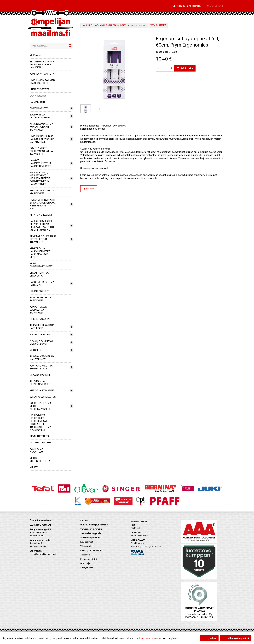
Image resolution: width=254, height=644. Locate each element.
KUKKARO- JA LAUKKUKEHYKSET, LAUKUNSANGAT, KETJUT (40, 253)
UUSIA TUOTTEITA (40, 89)
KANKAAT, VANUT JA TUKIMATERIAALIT (41, 367)
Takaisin (89, 189)
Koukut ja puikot (139, 25)
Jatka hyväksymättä (236, 638)
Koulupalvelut (87, 542)
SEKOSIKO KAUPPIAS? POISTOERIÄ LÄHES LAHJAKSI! (42, 65)
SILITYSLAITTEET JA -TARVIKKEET (42, 299)
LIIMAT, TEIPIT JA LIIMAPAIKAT (39, 274)
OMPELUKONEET (39, 108)
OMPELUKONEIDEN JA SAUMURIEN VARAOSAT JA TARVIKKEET (43, 139)
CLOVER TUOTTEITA (41, 443)
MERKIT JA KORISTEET (42, 391)
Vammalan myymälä (91, 533)
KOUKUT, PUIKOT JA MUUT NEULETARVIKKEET (104, 25)
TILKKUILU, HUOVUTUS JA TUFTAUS (42, 327)
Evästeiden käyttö (89, 559)
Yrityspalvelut (87, 546)
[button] (187, 6)
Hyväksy (209, 638)
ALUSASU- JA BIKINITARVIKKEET (40, 383)
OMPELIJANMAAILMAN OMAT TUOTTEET (42, 82)
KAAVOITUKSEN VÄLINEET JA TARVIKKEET (38, 310)
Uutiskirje (85, 563)
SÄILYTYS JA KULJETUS (43, 397)
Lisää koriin (185, 68)
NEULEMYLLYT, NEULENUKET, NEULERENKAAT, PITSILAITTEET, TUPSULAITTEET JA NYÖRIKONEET (40, 423)
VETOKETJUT (37, 350)
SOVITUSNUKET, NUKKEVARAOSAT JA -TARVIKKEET (42, 151)
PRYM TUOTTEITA (39, 436)
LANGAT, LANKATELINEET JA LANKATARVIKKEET (40, 163)
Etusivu (35, 55)
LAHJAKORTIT (38, 102)
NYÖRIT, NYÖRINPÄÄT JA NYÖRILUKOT (41, 342)
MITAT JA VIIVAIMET (41, 215)
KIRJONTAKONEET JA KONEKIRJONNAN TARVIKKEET (41, 127)
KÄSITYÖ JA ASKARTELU (36, 450)
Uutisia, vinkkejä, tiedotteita (94, 525)
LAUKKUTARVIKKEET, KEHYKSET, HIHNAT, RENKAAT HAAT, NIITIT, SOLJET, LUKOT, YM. (42, 226)
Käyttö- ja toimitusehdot (92, 551)
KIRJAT (34, 467)
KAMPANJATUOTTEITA (42, 74)
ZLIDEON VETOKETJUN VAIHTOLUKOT (42, 358)
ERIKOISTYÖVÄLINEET (42, 319)
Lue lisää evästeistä (145, 638)
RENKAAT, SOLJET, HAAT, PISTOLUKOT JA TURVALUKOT (43, 239)
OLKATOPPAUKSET (40, 375)
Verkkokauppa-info (90, 538)
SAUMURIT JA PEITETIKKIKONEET (40, 116)
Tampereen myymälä (91, 529)
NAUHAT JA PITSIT (40, 335)
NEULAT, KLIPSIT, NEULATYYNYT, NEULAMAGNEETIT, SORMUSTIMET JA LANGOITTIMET (40, 178)
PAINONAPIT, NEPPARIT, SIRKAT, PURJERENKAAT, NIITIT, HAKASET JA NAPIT (43, 204)
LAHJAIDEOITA (38, 96)
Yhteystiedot (87, 568)
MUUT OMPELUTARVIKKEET (41, 265)
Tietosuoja (85, 555)
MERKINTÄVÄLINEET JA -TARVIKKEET (43, 192)
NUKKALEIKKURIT (39, 291)
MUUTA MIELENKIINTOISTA (40, 460)
